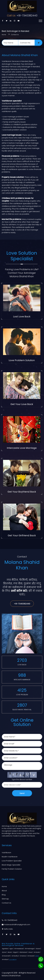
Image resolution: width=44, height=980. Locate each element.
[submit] (38, 43)
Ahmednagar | (30, 949)
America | (24, 956)
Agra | (12, 949)
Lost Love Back (22, 317)
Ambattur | (16, 956)
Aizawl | (39, 949)
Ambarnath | (7, 956)
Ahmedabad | (19, 949)
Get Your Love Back (22, 404)
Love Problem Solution (22, 360)
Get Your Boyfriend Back (22, 492)
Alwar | (31, 952)
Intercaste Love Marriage (22, 448)
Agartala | (6, 949)
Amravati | (31, 956)
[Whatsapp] (41, 959)
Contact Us (15, 35)
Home (4, 35)
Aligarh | (16, 952)
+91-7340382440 (22, 16)
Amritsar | (6, 959)
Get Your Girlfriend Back (22, 535)
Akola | (10, 952)
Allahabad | (24, 952)
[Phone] (41, 966)
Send (22, 793)
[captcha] (22, 785)
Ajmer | (5, 952)
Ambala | (37, 952)
